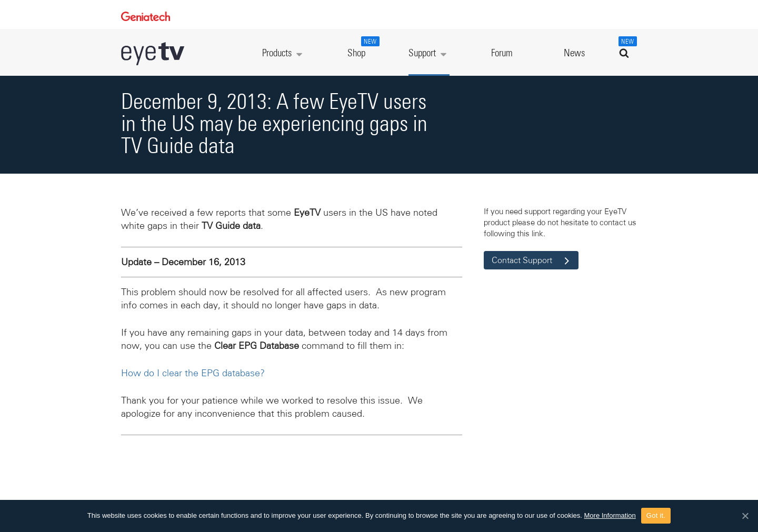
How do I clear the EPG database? (193, 373)
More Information (610, 515)
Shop (362, 47)
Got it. (656, 515)
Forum (502, 53)
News (574, 53)
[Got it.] (745, 516)
